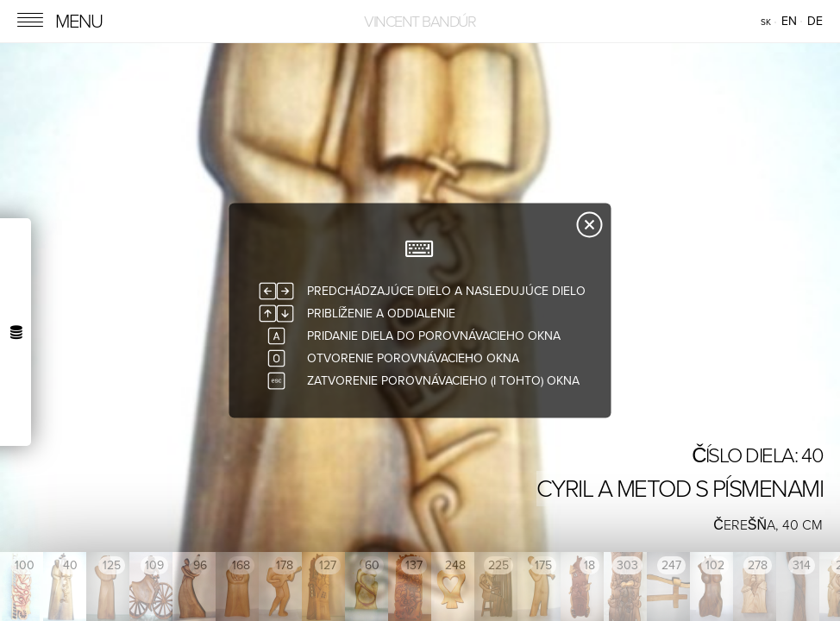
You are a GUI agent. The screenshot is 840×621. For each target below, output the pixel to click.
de (815, 21)
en (789, 21)
